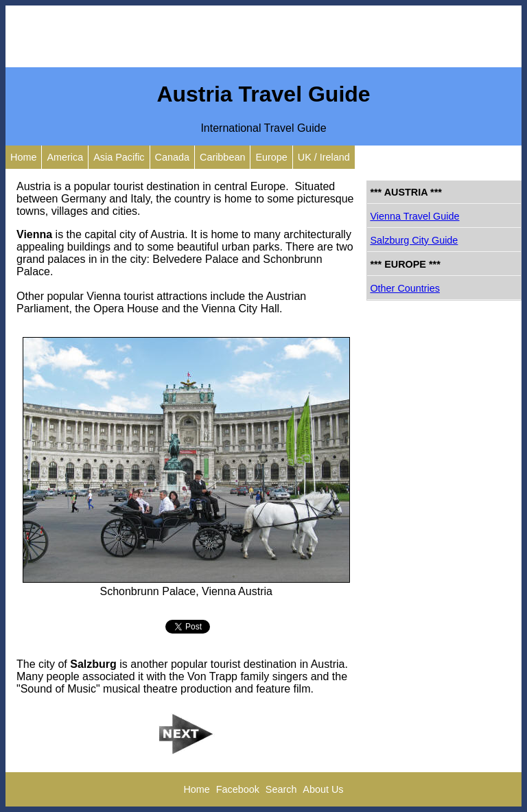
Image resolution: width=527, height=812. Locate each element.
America (65, 157)
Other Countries (405, 288)
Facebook (238, 789)
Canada (172, 157)
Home (23, 157)
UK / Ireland (324, 157)
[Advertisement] (263, 36)
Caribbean (222, 157)
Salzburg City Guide (414, 240)
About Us (323, 789)
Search (281, 789)
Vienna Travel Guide (414, 216)
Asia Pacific (119, 157)
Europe (271, 157)
